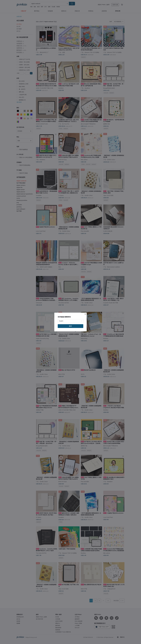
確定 (70, 326)
